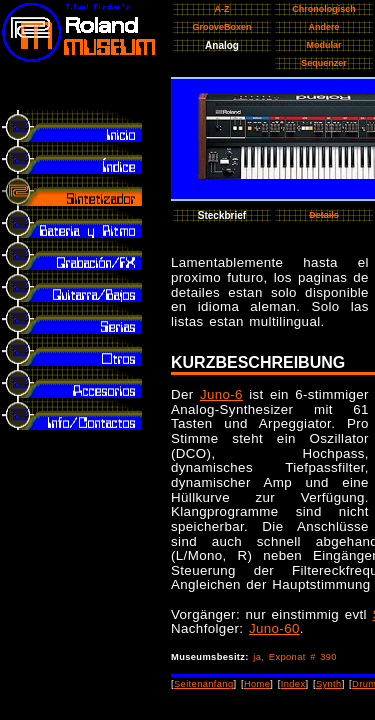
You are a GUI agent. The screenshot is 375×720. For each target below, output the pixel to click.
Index (293, 684)
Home (257, 684)
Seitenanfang (204, 684)
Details (324, 215)
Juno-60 (274, 628)
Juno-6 (221, 394)
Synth (329, 684)
